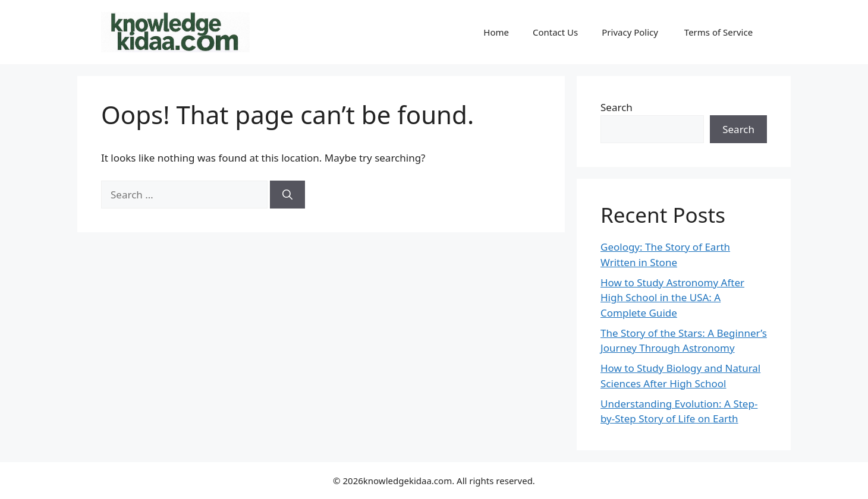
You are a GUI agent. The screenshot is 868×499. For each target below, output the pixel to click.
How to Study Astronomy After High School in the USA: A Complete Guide (672, 298)
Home (496, 32)
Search (617, 107)
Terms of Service (720, 32)
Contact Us (555, 32)
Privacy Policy (631, 32)
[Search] (287, 195)
